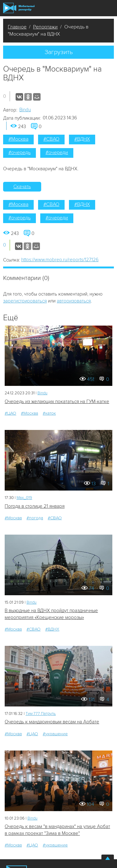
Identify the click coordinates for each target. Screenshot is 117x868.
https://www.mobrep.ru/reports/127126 (60, 260)
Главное (17, 27)
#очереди (57, 152)
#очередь (19, 152)
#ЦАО (10, 413)
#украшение (55, 734)
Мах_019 (24, 498)
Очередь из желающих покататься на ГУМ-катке (57, 402)
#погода (35, 518)
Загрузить (59, 52)
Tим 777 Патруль (41, 714)
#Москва (18, 139)
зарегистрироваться (25, 301)
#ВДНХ (82, 139)
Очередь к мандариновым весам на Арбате (52, 722)
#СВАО (51, 139)
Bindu (25, 110)
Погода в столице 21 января (35, 506)
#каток (49, 413)
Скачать (22, 187)
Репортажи (45, 27)
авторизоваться (74, 301)
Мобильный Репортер (19, 8)
